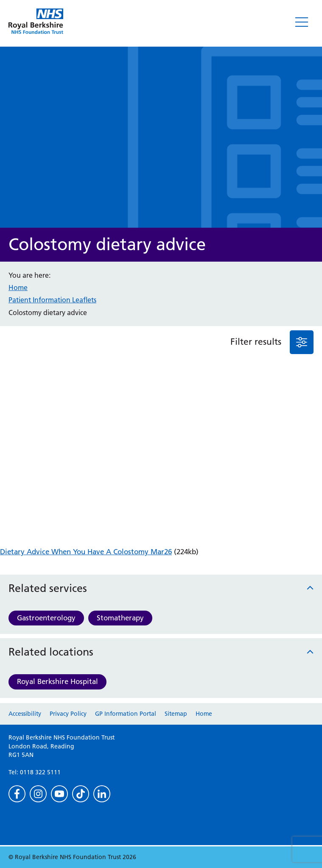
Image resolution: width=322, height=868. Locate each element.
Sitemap (176, 714)
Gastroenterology (46, 618)
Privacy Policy (68, 714)
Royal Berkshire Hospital (57, 681)
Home (18, 287)
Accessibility (25, 714)
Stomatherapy (120, 618)
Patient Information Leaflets (52, 300)
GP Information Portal (126, 714)
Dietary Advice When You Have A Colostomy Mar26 (86, 552)
